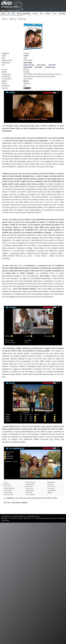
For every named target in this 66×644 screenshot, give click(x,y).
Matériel (48, 13)
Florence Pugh (29, 65)
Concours (35, 13)
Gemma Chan (50, 67)
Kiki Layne (39, 67)
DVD (13, 13)
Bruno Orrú (32, 518)
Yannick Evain (13, 518)
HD (9, 13)
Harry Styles (41, 65)
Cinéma (19, 13)
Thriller (26, 56)
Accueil (3, 13)
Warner (26, 81)
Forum (55, 13)
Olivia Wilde (28, 63)
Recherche (62, 13)
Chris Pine (52, 65)
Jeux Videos (27, 13)
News (42, 13)
